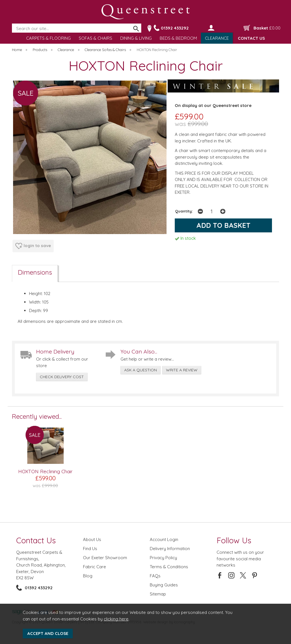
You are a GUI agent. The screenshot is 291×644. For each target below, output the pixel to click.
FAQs (155, 576)
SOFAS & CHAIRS (95, 38)
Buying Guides (164, 585)
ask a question (141, 370)
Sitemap (158, 594)
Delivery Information (170, 549)
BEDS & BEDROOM (178, 38)
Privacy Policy (163, 558)
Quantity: (184, 211)
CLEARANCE (217, 38)
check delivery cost (62, 377)
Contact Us (36, 540)
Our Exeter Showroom (105, 558)
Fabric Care (94, 567)
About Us (92, 539)
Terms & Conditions (169, 567)
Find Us (90, 549)
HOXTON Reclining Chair (45, 471)
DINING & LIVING (136, 38)
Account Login (164, 539)
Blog (88, 576)
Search (12, 24)
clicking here (116, 619)
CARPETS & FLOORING (48, 38)
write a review (182, 370)
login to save (33, 246)
